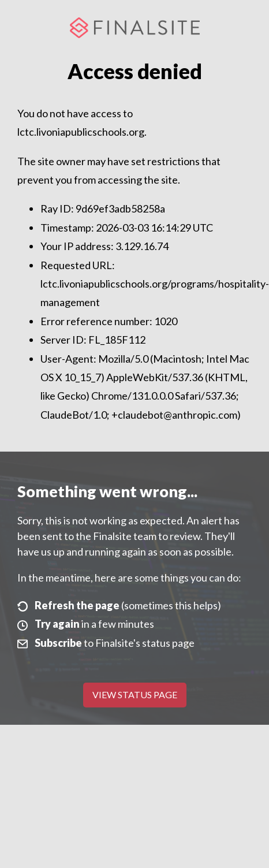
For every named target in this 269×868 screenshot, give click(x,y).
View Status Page (135, 694)
